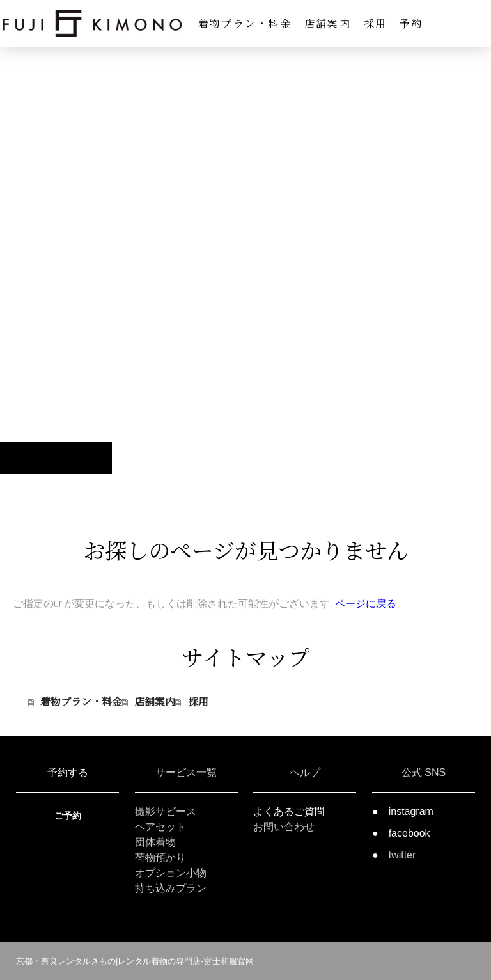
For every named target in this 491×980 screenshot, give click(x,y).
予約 (411, 23)
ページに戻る (366, 604)
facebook (409, 833)
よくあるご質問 (289, 811)
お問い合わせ (284, 827)
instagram (411, 811)
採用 (375, 23)
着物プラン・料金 (245, 23)
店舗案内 (328, 23)
